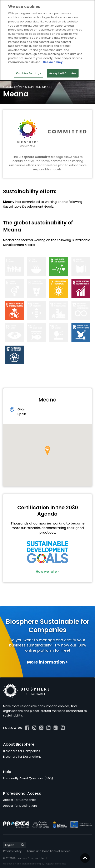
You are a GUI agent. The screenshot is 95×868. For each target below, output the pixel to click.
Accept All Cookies (63, 73)
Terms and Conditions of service (49, 851)
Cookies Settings (29, 73)
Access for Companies (20, 800)
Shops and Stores (39, 87)
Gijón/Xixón (12, 87)
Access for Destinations (20, 806)
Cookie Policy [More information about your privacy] (53, 62)
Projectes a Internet (55, 864)
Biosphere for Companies (22, 751)
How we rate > (48, 572)
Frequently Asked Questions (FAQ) (28, 778)
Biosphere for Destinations (22, 757)
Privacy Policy (12, 851)
